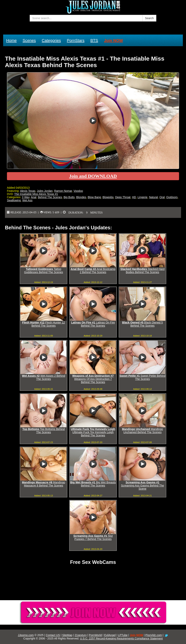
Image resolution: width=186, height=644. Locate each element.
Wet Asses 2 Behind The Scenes (44, 377)
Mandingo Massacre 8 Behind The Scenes (44, 484)
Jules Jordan (45, 191)
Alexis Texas (28, 191)
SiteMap (67, 635)
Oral (162, 197)
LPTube (123, 635)
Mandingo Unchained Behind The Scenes (143, 431)
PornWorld (95, 635)
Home (11, 40)
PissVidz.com (154, 635)
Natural (153, 197)
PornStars (76, 40)
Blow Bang (94, 197)
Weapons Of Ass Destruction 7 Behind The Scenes (93, 379)
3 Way (26, 197)
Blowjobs (108, 197)
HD (134, 197)
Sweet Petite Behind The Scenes (142, 377)
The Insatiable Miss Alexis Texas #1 (36, 194)
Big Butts (69, 197)
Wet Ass (27, 200)
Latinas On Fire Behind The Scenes (93, 324)
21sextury (81, 635)
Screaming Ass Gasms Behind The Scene (143, 486)
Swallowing (14, 200)
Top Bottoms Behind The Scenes (44, 431)
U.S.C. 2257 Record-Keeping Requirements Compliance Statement (121, 638)
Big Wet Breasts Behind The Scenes (93, 484)
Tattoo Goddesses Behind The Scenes (44, 271)
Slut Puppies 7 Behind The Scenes (93, 537)
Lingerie (142, 197)
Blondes (81, 197)
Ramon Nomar (63, 191)
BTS (94, 40)
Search (149, 18)
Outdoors (172, 197)
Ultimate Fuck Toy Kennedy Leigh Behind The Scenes (93, 432)
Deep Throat (123, 197)
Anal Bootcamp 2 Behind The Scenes (93, 271)
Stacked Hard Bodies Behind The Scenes (142, 271)
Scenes (29, 40)
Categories (51, 40)
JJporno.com (26, 635)
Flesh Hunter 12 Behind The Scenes (44, 324)
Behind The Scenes (50, 197)
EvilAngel (110, 635)
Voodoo (78, 191)
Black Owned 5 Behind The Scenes (142, 324)
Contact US (53, 635)
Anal (34, 197)
